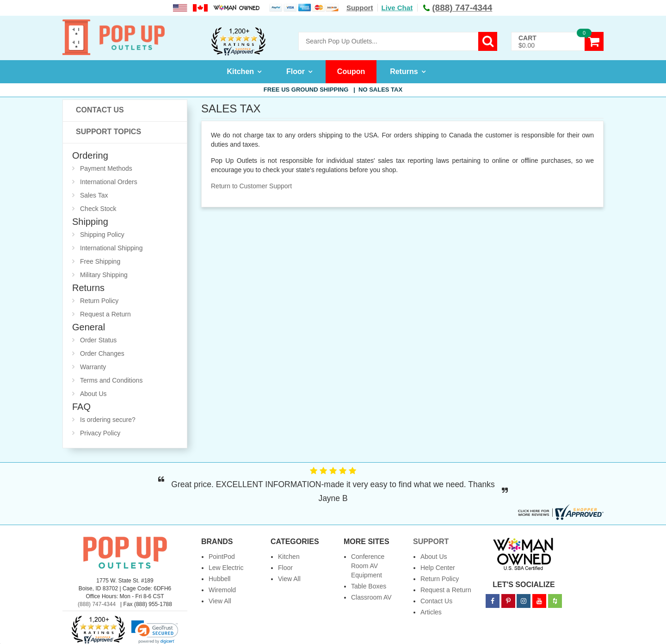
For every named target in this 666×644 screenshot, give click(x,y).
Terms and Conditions (111, 380)
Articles (431, 612)
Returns (404, 71)
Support (360, 8)
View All (220, 601)
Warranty (93, 367)
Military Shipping (104, 275)
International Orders (109, 182)
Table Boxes (369, 586)
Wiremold (222, 590)
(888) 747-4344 (97, 604)
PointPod (222, 557)
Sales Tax (94, 195)
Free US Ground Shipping (333, 90)
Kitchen (240, 71)
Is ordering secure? (108, 420)
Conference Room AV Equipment (368, 566)
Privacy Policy (100, 433)
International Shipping (111, 248)
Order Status (98, 340)
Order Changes (102, 353)
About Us (93, 394)
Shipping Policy (102, 235)
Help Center (438, 568)
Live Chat (397, 8)
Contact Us (100, 110)
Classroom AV (371, 597)
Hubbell (219, 579)
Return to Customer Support (251, 186)
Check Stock (98, 209)
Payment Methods (106, 168)
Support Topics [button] (108, 132)
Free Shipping (100, 261)
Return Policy (99, 301)
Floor (296, 71)
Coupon (351, 71)
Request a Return (105, 314)
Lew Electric (226, 568)
